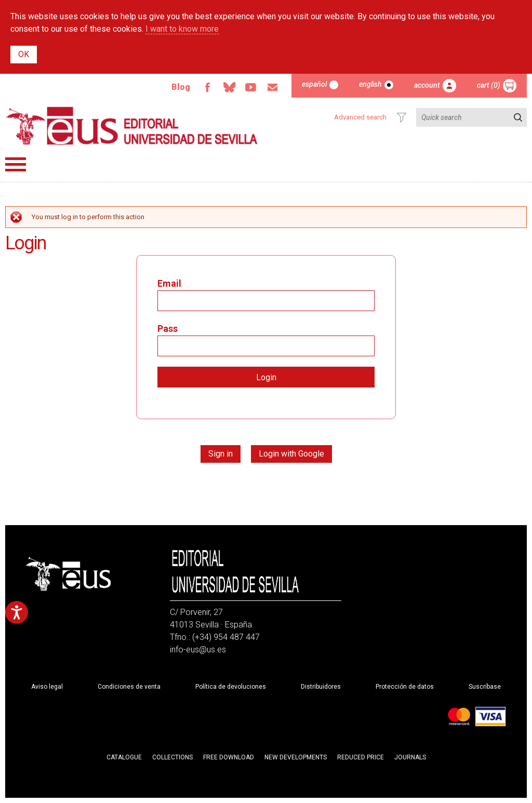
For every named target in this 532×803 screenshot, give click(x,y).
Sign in (221, 454)
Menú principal (16, 164)
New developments (296, 757)
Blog (181, 87)
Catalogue (124, 757)
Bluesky (229, 87)
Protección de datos (405, 687)
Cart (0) (489, 85)
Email (273, 87)
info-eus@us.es (198, 650)
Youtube (251, 87)
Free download (229, 757)
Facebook (207, 87)
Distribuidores (321, 687)
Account (427, 85)
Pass (168, 329)
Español (314, 84)
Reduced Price (361, 757)
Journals (410, 757)
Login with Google (291, 454)
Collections (172, 757)
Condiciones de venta (129, 687)
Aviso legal (47, 687)
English (370, 84)
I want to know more (182, 29)
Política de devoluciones (231, 687)
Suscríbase (485, 687)
